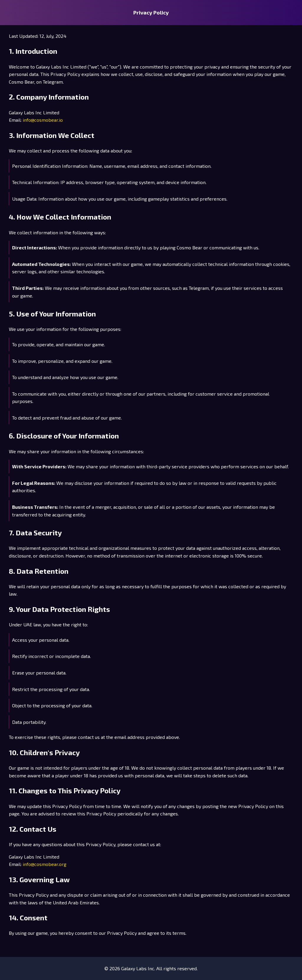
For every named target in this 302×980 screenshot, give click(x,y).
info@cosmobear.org (45, 864)
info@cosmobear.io (43, 120)
